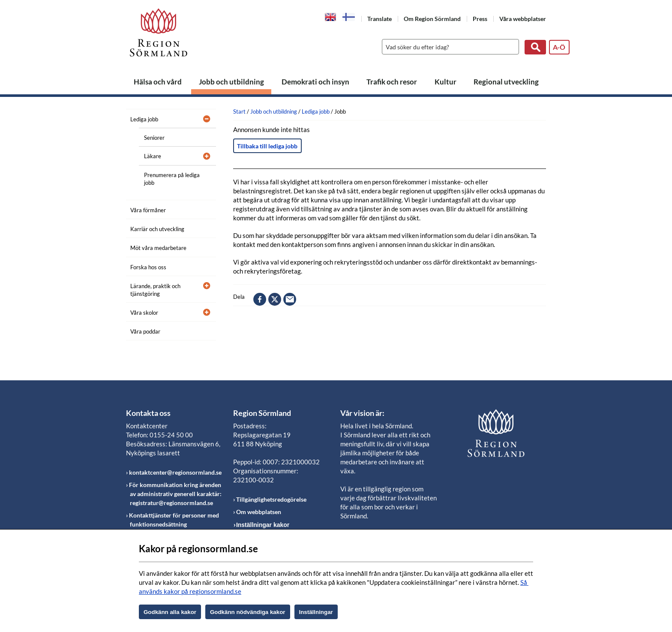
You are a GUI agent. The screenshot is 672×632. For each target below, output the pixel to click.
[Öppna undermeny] (203, 118)
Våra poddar (145, 331)
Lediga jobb (144, 119)
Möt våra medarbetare (158, 248)
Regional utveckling (506, 82)
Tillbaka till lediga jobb (267, 146)
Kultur (445, 82)
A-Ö (559, 47)
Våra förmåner (148, 210)
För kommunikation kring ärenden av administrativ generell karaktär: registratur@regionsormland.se (175, 494)
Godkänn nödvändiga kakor (248, 612)
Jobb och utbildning (231, 82)
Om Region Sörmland (432, 19)
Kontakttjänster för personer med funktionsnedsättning (174, 520)
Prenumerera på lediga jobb (172, 179)
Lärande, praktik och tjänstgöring (155, 290)
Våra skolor (144, 313)
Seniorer (154, 138)
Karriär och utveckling (157, 229)
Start (239, 111)
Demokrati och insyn (315, 82)
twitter (275, 299)
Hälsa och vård (158, 82)
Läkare (153, 156)
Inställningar (316, 612)
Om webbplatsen (259, 512)
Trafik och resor (392, 82)
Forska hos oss (148, 267)
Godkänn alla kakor (170, 612)
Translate (379, 19)
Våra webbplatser (523, 19)
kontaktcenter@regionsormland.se (175, 472)
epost (290, 299)
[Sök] (448, 47)
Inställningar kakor (263, 525)
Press (480, 19)
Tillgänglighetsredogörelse (271, 499)
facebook (260, 299)
